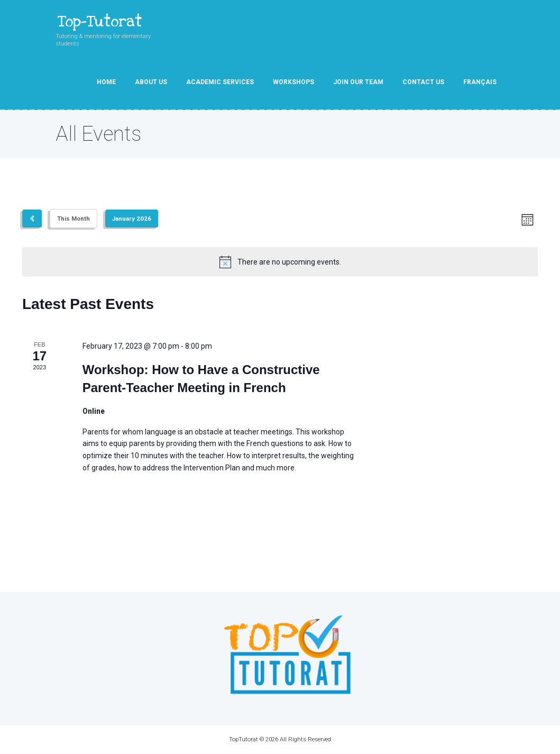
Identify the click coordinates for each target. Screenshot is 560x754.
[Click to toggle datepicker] (132, 219)
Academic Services (220, 82)
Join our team (358, 82)
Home (106, 82)
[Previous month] (32, 219)
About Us (151, 82)
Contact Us (423, 82)
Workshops (293, 82)
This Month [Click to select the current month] (74, 219)
